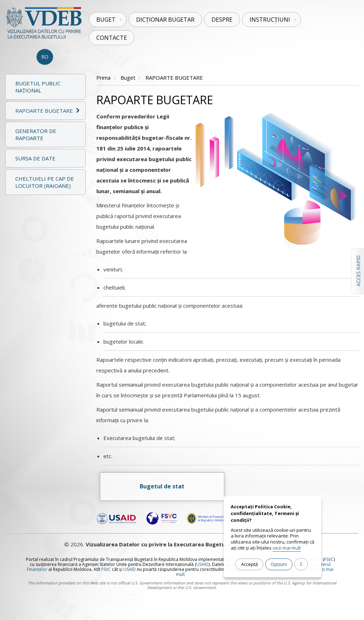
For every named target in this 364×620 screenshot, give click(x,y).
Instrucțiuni (270, 20)
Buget (106, 20)
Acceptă (249, 564)
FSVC (329, 559)
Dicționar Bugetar (165, 20)
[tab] (45, 110)
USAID (202, 564)
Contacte (112, 38)
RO (45, 57)
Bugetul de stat (162, 486)
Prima (103, 78)
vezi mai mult (287, 548)
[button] (45, 111)
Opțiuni (279, 564)
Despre (222, 20)
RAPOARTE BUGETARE (174, 78)
